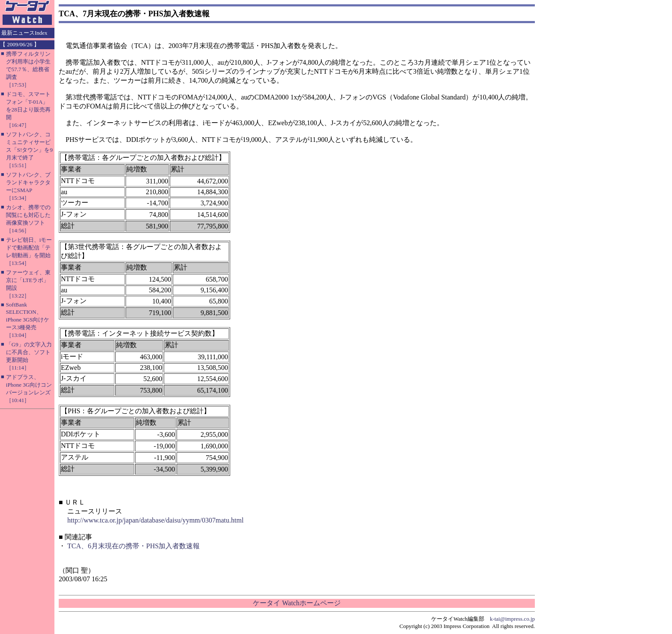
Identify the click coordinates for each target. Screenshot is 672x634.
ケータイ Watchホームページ (297, 603)
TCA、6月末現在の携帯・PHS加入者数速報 (133, 546)
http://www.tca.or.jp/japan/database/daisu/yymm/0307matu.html (155, 520)
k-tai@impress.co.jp (512, 619)
